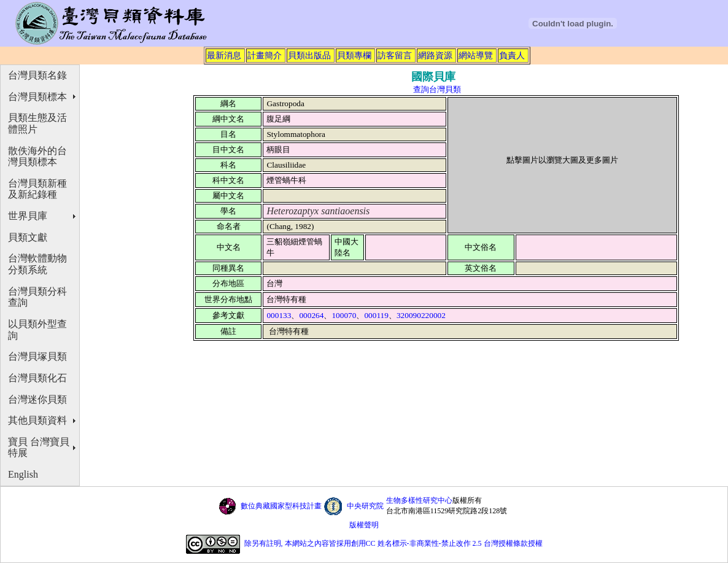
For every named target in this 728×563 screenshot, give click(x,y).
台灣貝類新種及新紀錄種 (37, 189)
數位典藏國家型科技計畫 (281, 506)
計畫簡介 (265, 55)
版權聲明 (364, 525)
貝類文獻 (28, 237)
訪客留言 (395, 55)
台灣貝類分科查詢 (37, 297)
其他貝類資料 (37, 420)
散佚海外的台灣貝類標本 (37, 157)
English (23, 474)
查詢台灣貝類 (437, 89)
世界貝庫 (28, 216)
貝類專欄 (354, 55)
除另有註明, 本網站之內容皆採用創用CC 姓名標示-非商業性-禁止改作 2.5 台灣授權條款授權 (393, 543)
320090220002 (421, 315)
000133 (279, 315)
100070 (344, 315)
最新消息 (224, 55)
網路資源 (435, 55)
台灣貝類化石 (37, 378)
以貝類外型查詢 (37, 330)
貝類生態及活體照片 (37, 123)
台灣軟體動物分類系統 (37, 264)
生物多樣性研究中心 (419, 500)
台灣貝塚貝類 (37, 356)
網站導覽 (476, 55)
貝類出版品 (309, 55)
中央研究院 (365, 506)
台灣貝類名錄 (37, 75)
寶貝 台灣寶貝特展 (39, 448)
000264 (311, 315)
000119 (376, 315)
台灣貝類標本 (37, 97)
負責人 (512, 55)
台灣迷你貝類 (37, 399)
